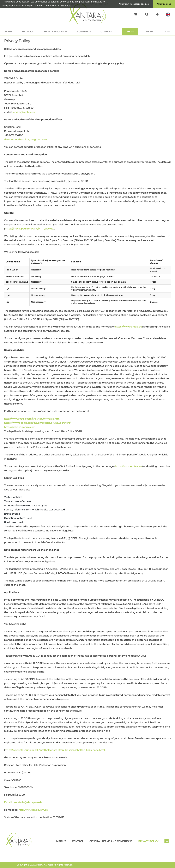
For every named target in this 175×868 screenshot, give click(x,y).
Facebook (168, 842)
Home (9, 32)
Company (107, 32)
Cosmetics (84, 32)
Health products (56, 32)
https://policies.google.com (20, 427)
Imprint (61, 841)
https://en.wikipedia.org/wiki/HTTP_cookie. (29, 229)
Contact (78, 841)
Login (166, 32)
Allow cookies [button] (164, 4)
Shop (130, 32)
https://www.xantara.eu (128, 327)
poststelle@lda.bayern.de (27, 802)
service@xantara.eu (24, 112)
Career (148, 32)
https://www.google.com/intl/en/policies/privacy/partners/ (37, 423)
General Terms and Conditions (111, 841)
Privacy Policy (148, 841)
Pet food (28, 32)
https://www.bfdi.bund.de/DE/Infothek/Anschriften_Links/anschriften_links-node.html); (55, 750)
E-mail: (8, 802)
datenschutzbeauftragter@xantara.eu (26, 140)
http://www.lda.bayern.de (33, 810)
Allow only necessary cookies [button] (134, 4)
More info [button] (66, 6)
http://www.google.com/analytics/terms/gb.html (32, 419)
